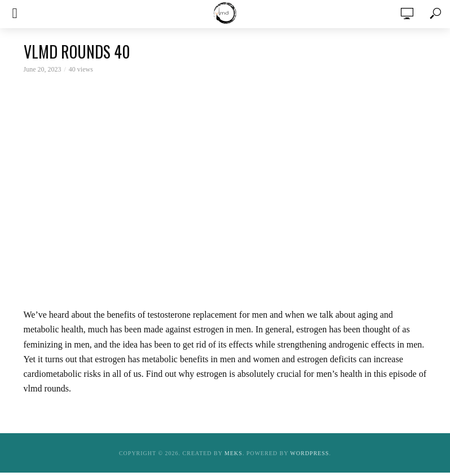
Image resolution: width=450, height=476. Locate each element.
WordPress (310, 453)
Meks (233, 453)
